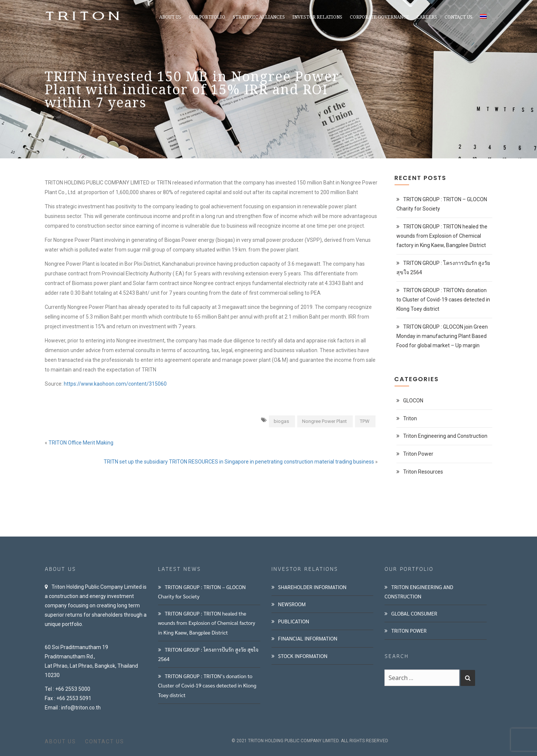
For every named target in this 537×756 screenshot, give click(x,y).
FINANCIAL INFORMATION (308, 638)
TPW (365, 421)
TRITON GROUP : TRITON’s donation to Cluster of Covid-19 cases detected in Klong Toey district (443, 300)
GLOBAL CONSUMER (414, 613)
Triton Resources (423, 472)
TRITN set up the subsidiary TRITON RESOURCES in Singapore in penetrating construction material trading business (239, 462)
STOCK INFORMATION (303, 656)
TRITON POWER (409, 630)
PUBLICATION (294, 621)
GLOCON (413, 401)
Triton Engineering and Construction (445, 436)
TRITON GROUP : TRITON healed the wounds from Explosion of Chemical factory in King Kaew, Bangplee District (442, 236)
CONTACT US (105, 741)
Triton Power (418, 454)
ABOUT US (60, 741)
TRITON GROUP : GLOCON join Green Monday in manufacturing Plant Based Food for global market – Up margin (442, 336)
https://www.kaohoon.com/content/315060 (115, 384)
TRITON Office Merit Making (81, 443)
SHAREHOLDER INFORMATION (313, 587)
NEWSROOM (292, 604)
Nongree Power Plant (324, 421)
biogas (281, 421)
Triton (410, 418)
